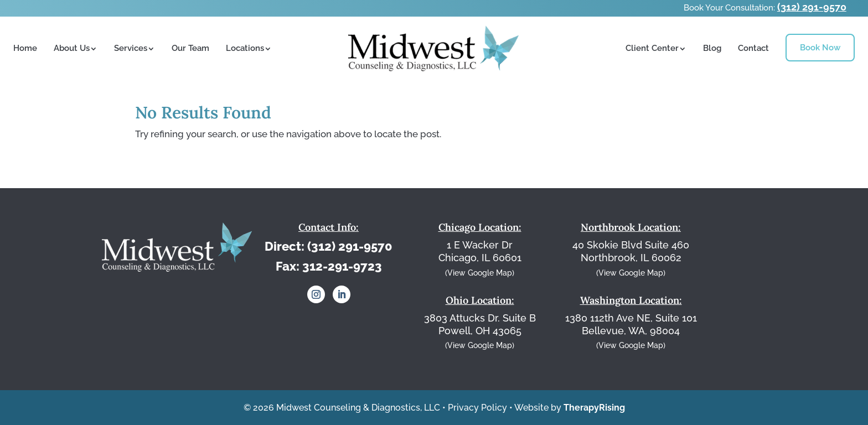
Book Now (820, 48)
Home (25, 48)
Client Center (652, 48)
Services (131, 48)
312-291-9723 (342, 266)
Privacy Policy (477, 408)
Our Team (190, 48)
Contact (753, 48)
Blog (712, 48)
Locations (245, 48)
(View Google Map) (480, 273)
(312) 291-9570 (812, 7)
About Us (72, 48)
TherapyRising (594, 408)
